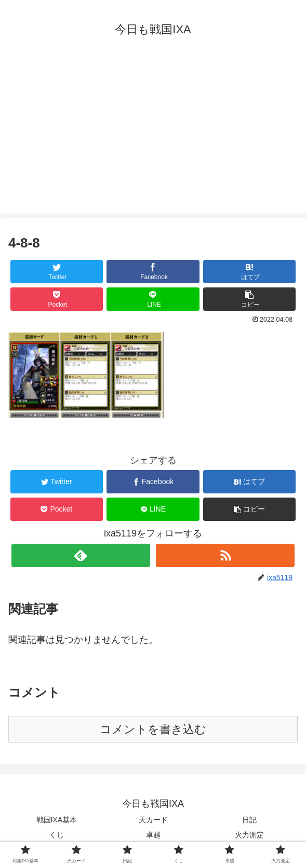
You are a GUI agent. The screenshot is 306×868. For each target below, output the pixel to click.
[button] (249, 299)
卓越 (153, 835)
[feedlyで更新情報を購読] (81, 555)
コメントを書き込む (153, 729)
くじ (57, 835)
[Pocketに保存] (57, 299)
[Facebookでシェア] (153, 272)
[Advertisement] (153, 140)
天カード (153, 820)
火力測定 (249, 835)
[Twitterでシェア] (57, 272)
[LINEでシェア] (153, 299)
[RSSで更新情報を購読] (225, 555)
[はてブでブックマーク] (249, 272)
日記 (249, 820)
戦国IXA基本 (57, 820)
